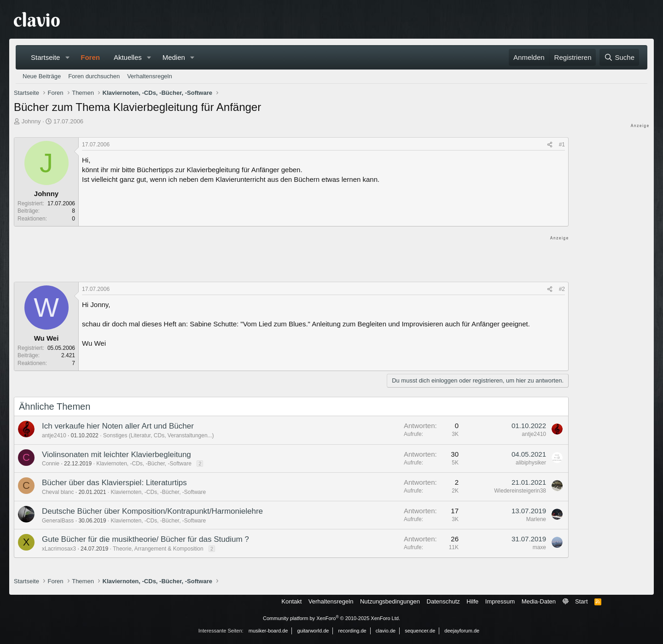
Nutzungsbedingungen (390, 601)
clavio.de (386, 631)
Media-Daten (539, 601)
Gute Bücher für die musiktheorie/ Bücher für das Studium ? (145, 539)
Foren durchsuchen (94, 76)
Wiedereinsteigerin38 (520, 491)
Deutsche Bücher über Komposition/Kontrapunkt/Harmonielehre (152, 511)
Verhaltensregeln (150, 76)
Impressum (500, 601)
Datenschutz (443, 601)
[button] (67, 57)
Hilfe (472, 601)
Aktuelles (128, 57)
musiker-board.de (268, 631)
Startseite (45, 57)
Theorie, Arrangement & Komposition (158, 549)
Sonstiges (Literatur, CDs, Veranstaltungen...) (159, 435)
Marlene (536, 519)
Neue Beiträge (42, 76)
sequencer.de (420, 631)
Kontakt (291, 601)
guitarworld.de (313, 631)
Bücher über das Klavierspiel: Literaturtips (114, 483)
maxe (539, 547)
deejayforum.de (462, 631)
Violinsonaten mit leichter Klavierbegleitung (116, 455)
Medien (174, 57)
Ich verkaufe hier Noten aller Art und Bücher (118, 426)
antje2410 (54, 435)
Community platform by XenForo (331, 618)
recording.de (352, 631)
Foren (90, 57)
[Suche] (619, 57)
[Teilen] (550, 145)
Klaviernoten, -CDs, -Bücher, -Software (144, 464)
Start (581, 601)
